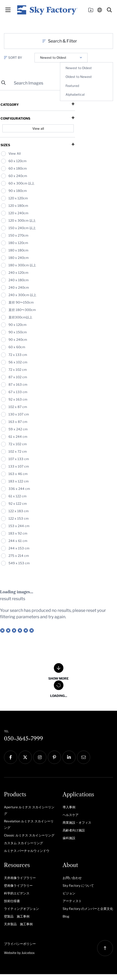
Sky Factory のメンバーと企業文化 (88, 909)
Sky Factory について (78, 886)
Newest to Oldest (79, 68)
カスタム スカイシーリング (23, 843)
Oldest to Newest (79, 77)
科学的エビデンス (17, 893)
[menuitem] (29, 810)
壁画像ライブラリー (18, 886)
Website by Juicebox (19, 953)
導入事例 (69, 807)
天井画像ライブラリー (20, 878)
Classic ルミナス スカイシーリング (29, 835)
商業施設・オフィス (77, 823)
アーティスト (72, 901)
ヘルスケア (71, 815)
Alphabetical (75, 94)
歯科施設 (69, 838)
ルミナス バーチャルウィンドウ (27, 851)
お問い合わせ (72, 878)
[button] (109, 10)
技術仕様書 (12, 901)
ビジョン (69, 893)
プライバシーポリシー (20, 944)
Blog (66, 916)
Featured (72, 86)
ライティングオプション (21, 909)
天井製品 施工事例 (18, 924)
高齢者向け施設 (74, 830)
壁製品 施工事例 (17, 916)
